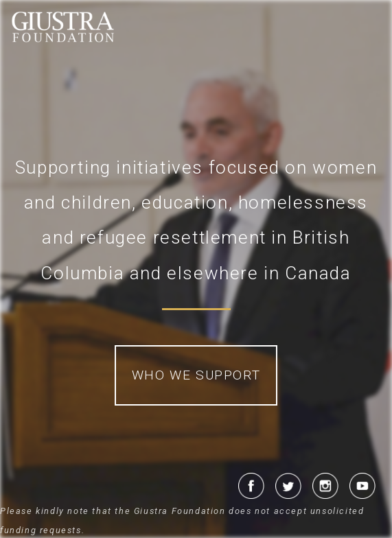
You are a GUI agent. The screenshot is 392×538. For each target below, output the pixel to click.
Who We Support (196, 375)
